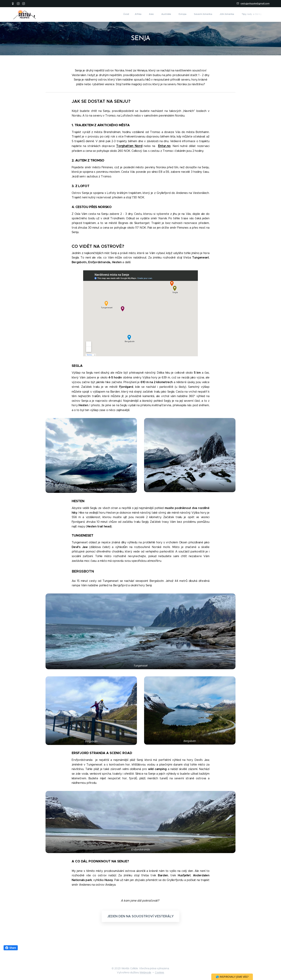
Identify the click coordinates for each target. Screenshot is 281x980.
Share (11, 948)
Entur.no (164, 146)
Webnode (145, 972)
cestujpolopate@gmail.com (255, 3)
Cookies (159, 972)
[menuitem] (212, 15)
